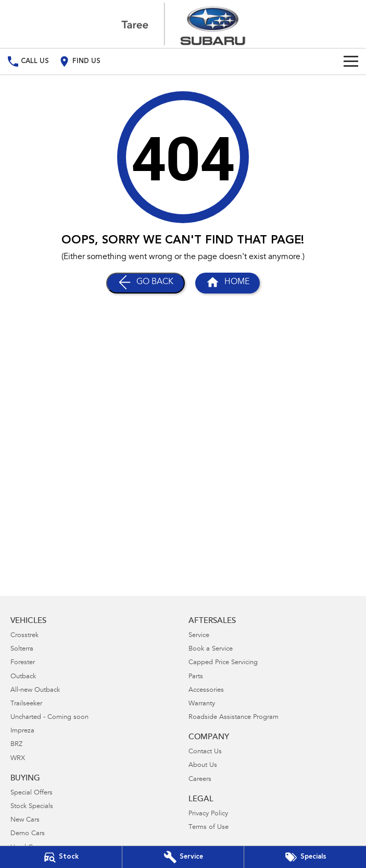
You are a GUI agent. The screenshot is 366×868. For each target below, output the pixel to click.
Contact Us (205, 752)
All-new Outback (35, 690)
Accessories (206, 690)
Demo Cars (28, 834)
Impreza (22, 731)
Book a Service (211, 649)
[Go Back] (146, 283)
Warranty (202, 704)
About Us (203, 766)
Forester (23, 663)
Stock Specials (32, 807)
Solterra (22, 649)
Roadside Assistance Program (234, 718)
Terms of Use (209, 828)
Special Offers (31, 793)
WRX (18, 759)
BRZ (16, 745)
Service (199, 636)
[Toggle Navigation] (351, 62)
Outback (23, 677)
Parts (196, 677)
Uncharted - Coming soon (49, 718)
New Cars (25, 820)
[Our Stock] (61, 857)
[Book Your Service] (183, 857)
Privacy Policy (208, 814)
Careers (200, 780)
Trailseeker (26, 704)
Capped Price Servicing (223, 663)
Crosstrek (24, 636)
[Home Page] (183, 24)
